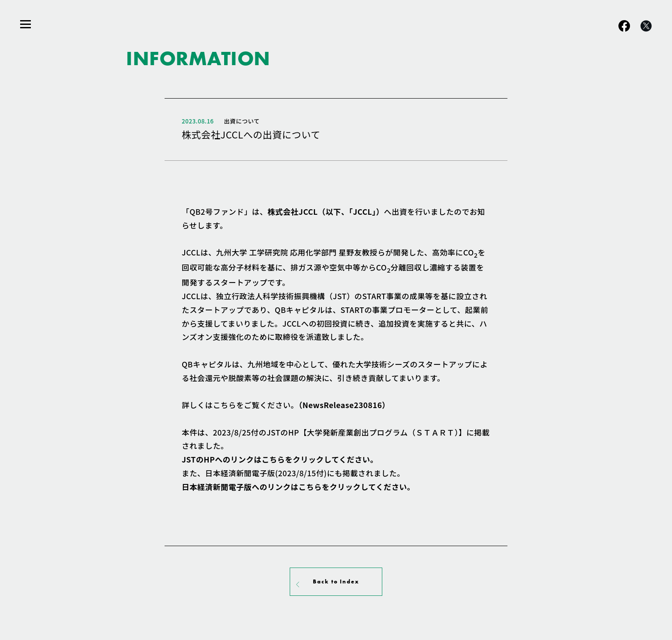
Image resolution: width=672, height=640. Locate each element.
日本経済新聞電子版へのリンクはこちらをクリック (298, 487)
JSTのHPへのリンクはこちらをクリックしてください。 (280, 459)
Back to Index (336, 581)
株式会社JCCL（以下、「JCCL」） (326, 212)
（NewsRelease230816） (344, 405)
